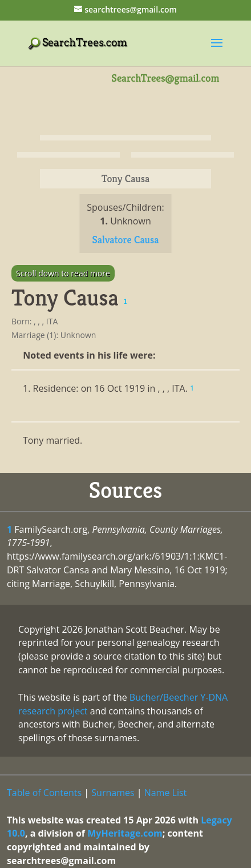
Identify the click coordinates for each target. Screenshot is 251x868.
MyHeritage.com (125, 833)
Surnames (113, 793)
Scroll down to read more (63, 273)
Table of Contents (44, 793)
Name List (166, 793)
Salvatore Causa (125, 240)
